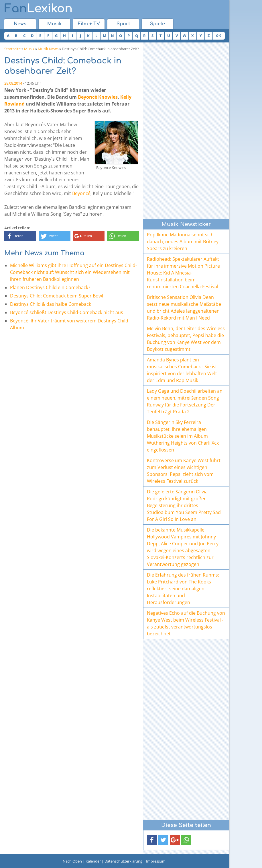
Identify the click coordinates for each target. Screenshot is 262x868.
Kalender (93, 861)
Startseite (12, 49)
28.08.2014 (13, 83)
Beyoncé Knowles (98, 97)
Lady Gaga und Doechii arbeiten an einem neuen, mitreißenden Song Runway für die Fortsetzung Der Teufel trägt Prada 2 (185, 401)
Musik (54, 24)
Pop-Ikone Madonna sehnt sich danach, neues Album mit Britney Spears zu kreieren (183, 242)
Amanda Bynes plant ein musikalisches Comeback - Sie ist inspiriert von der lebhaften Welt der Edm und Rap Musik (182, 370)
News (20, 24)
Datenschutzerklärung (123, 861)
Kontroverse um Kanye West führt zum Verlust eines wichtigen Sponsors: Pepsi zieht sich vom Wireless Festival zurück (184, 471)
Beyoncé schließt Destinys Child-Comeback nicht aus (67, 312)
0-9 (219, 36)
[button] (20, 236)
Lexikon (38, 9)
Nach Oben (72, 861)
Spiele (157, 24)
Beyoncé (81, 193)
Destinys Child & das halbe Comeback (51, 304)
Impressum (156, 861)
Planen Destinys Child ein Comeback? (50, 287)
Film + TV (89, 24)
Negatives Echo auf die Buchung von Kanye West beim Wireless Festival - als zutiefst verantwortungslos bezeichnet (186, 623)
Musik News (48, 49)
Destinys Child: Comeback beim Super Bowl (57, 296)
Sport (123, 24)
